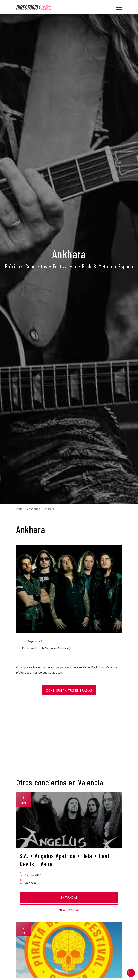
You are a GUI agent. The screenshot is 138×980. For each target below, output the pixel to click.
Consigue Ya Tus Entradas (69, 690)
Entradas (69, 897)
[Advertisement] (69, 734)
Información (69, 910)
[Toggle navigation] (119, 8)
